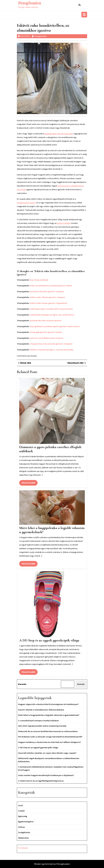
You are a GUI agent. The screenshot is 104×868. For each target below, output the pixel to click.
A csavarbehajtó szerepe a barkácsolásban (38, 720)
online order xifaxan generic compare (47, 297)
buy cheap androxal (39, 280)
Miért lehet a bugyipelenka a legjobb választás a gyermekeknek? (49, 715)
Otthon (22, 827)
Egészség (23, 816)
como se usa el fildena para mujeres (46, 338)
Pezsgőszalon (30, 3)
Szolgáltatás (24, 832)
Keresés (22, 684)
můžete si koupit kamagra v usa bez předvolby (52, 350)
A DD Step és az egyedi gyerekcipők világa (49, 640)
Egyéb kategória (26, 822)
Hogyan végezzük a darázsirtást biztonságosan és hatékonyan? (48, 704)
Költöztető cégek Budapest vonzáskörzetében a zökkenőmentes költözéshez (49, 760)
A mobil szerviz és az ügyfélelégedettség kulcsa (41, 781)
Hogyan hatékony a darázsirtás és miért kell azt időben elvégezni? (49, 742)
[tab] (84, 15)
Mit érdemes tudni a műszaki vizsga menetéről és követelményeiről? (50, 737)
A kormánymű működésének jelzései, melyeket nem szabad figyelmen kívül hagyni (51, 768)
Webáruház (23, 838)
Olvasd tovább (30, 483)
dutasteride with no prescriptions (46, 320)
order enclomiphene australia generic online (51, 286)
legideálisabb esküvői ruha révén (59, 134)
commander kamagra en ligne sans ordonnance (52, 315)
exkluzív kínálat (64, 223)
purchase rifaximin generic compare (47, 291)
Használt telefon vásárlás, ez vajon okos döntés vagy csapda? (47, 753)
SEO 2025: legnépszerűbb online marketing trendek (42, 726)
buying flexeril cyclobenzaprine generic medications (55, 326)
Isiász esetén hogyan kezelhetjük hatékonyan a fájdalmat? (46, 775)
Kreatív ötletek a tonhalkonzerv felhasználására (41, 710)
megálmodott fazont (26, 203)
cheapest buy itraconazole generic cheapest (51, 344)
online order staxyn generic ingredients (48, 303)
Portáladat (23, 848)
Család (21, 811)
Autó (20, 805)
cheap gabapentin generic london (46, 332)
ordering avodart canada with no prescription (51, 309)
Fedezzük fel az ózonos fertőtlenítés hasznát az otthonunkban (48, 731)
